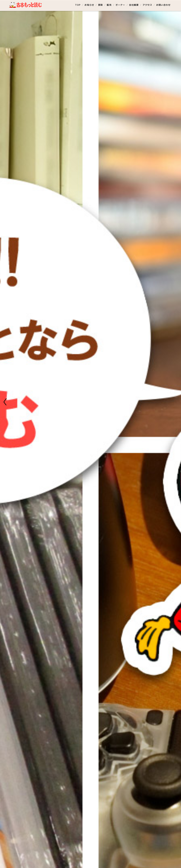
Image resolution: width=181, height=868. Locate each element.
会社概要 (134, 5)
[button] (6, 402)
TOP (78, 5)
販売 (109, 5)
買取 (101, 5)
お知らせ (89, 5)
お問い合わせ (163, 5)
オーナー (120, 5)
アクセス (147, 5)
